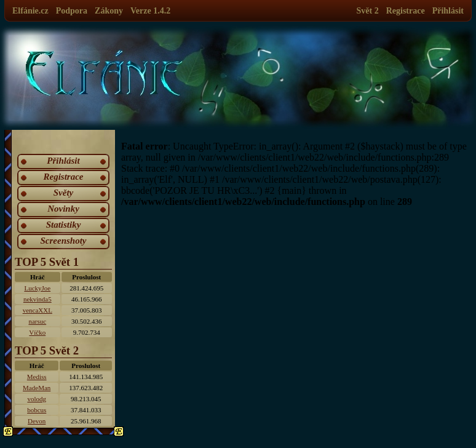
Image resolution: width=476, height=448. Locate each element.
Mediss (37, 377)
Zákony (109, 11)
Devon (37, 421)
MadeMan (37, 388)
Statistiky (64, 225)
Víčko (37, 332)
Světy (63, 193)
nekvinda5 (38, 299)
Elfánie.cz (30, 11)
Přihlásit (448, 11)
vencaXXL (38, 310)
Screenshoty (64, 241)
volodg (37, 399)
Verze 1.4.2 (150, 11)
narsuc (37, 321)
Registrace (406, 11)
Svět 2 (368, 11)
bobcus (37, 410)
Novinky (63, 209)
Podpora (72, 11)
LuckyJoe (37, 288)
